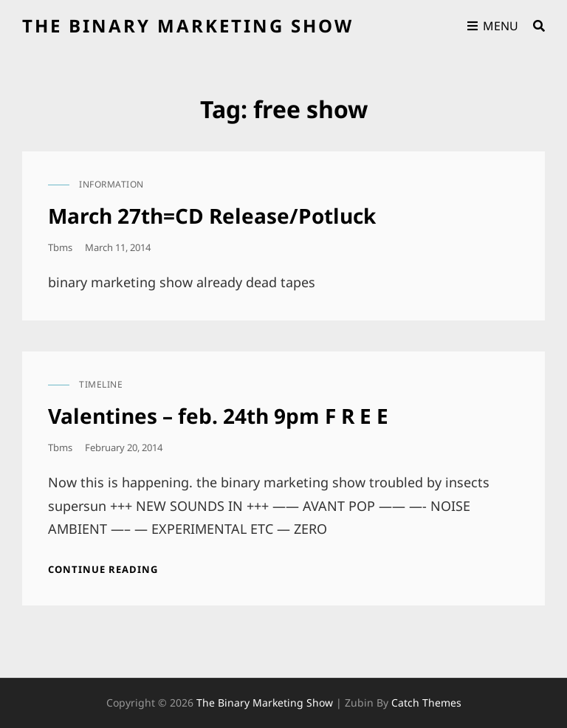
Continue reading (103, 569)
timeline (101, 384)
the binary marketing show (188, 25)
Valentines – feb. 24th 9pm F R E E (218, 416)
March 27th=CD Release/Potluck (212, 216)
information (111, 184)
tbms (60, 247)
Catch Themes (426, 703)
